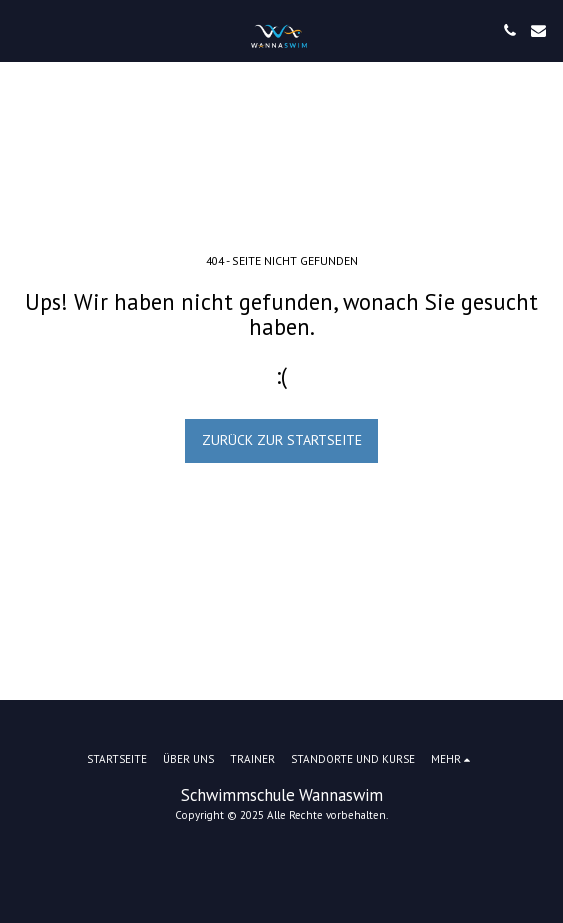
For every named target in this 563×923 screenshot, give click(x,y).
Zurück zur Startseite (282, 440)
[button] (22, 30)
